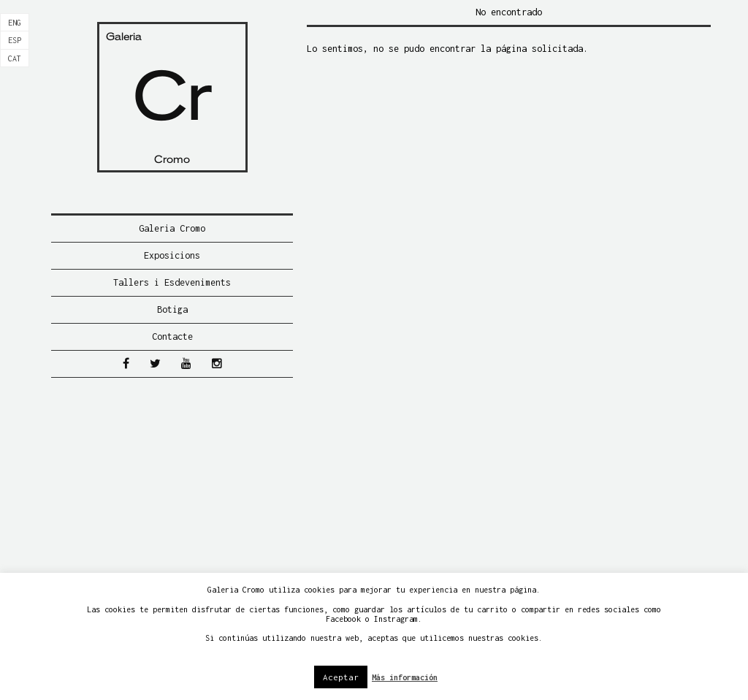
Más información (405, 677)
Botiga (172, 309)
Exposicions (172, 255)
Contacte (172, 336)
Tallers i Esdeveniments (172, 282)
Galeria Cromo (172, 228)
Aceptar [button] (341, 677)
